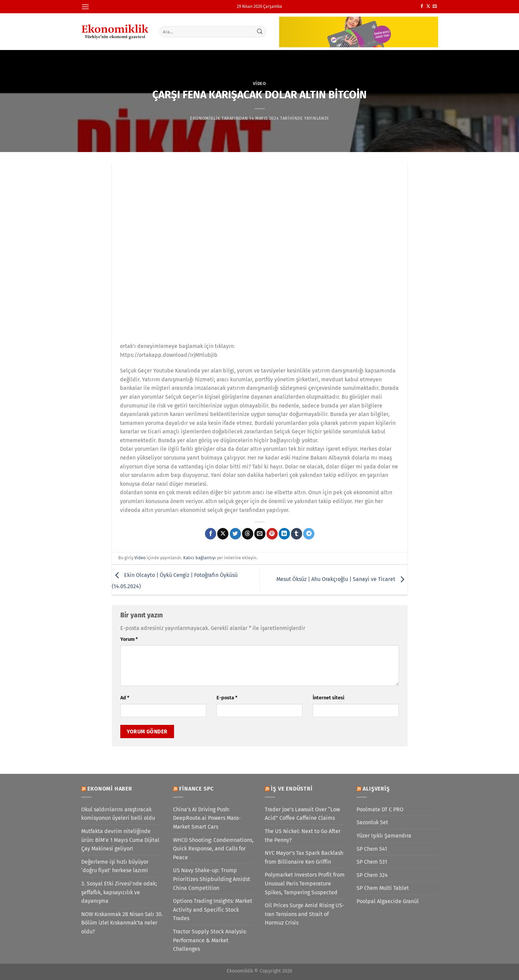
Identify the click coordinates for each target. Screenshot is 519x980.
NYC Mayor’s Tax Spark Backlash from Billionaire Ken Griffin (304, 857)
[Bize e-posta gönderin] (435, 6)
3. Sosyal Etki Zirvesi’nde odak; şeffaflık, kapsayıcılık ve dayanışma (119, 892)
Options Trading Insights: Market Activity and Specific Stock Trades (213, 910)
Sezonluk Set (372, 822)
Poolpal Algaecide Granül (388, 901)
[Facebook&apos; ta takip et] (422, 6)
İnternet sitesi (328, 698)
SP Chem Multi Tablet (383, 888)
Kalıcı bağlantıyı (200, 558)
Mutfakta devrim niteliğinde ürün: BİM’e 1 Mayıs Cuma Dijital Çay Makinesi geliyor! (120, 840)
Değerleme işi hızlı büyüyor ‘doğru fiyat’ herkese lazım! (115, 866)
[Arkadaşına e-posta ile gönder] (260, 534)
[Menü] (85, 7)
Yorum (129, 639)
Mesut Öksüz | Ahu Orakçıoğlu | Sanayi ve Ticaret (342, 579)
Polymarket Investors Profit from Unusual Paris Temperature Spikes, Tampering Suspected (305, 883)
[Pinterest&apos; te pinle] (272, 534)
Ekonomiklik (205, 118)
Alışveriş (376, 789)
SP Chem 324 (372, 875)
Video (259, 84)
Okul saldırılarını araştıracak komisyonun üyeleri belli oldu (118, 814)
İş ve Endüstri (292, 789)
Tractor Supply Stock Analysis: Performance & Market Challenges (210, 940)
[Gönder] (260, 32)
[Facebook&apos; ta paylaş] (211, 534)
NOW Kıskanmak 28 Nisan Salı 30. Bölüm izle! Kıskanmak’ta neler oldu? (122, 923)
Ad (125, 698)
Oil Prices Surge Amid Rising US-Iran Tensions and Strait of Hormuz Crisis (305, 914)
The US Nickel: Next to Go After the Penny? (303, 836)
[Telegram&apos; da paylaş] (309, 534)
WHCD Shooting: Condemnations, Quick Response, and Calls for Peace (213, 849)
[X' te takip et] (428, 6)
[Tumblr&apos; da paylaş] (297, 534)
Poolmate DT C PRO (380, 809)
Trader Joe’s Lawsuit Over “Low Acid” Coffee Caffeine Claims (302, 814)
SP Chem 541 (372, 849)
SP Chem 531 (372, 862)
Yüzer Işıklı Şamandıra (384, 836)
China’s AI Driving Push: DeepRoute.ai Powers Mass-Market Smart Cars (207, 818)
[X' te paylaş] (223, 534)
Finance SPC (196, 789)
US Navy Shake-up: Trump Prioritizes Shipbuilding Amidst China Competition (212, 879)
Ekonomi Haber (110, 789)
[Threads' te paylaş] (248, 534)
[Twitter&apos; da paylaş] (235, 534)
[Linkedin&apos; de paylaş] (284, 534)
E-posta (227, 698)
